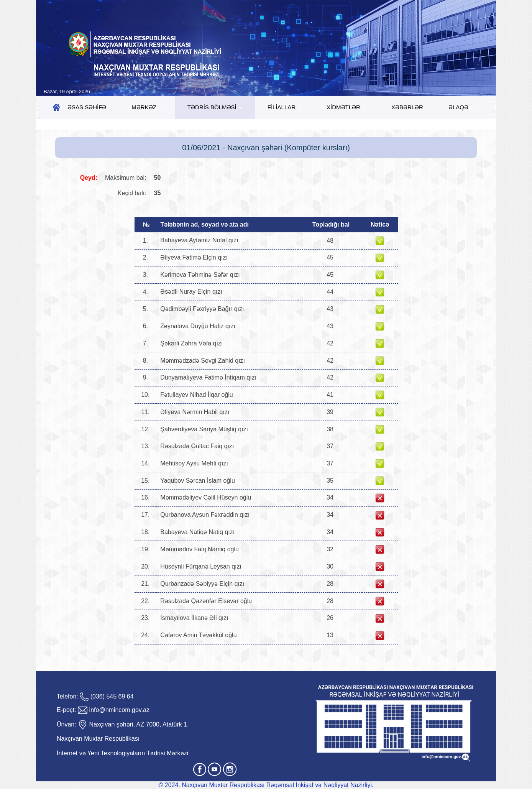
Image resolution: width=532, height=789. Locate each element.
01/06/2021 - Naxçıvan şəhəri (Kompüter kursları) (266, 148)
